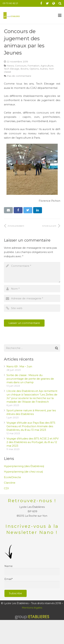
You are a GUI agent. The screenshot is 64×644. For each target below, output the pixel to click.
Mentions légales (32, 608)
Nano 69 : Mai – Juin (19, 366)
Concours (21, 66)
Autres (44, 69)
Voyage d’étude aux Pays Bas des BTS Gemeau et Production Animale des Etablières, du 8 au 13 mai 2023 (31, 426)
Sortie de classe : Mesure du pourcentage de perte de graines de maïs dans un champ (30, 379)
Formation (33, 66)
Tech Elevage (12, 69)
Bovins (24, 69)
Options (34, 69)
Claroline (10, 483)
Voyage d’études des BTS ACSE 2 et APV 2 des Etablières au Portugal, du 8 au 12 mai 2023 (33, 442)
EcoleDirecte (12, 477)
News (10, 66)
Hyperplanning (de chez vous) (23, 472)
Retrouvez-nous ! (32, 501)
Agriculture (47, 66)
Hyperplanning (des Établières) (24, 466)
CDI (6, 488)
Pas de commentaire (19, 76)
